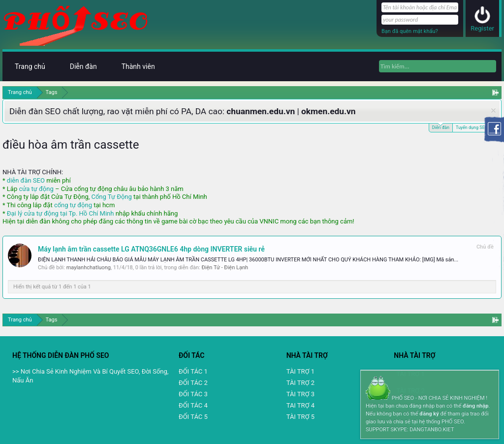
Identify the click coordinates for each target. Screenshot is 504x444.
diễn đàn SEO (26, 180)
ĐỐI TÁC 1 (193, 371)
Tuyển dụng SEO (472, 127)
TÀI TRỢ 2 (300, 383)
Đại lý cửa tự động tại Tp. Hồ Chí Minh (61, 213)
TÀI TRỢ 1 (300, 371)
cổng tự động (73, 205)
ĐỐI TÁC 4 (193, 405)
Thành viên (138, 66)
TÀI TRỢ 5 (300, 417)
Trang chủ (30, 66)
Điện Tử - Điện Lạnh (225, 268)
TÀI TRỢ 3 (300, 394)
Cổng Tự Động (111, 197)
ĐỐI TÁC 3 (193, 394)
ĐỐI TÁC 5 (193, 417)
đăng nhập (475, 406)
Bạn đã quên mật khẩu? (410, 31)
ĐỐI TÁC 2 (193, 383)
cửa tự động (36, 189)
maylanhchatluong (89, 268)
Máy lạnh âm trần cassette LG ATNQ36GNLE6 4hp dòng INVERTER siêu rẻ (151, 249)
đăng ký (429, 414)
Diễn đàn (441, 127)
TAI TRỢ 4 (300, 405)
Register (482, 28)
